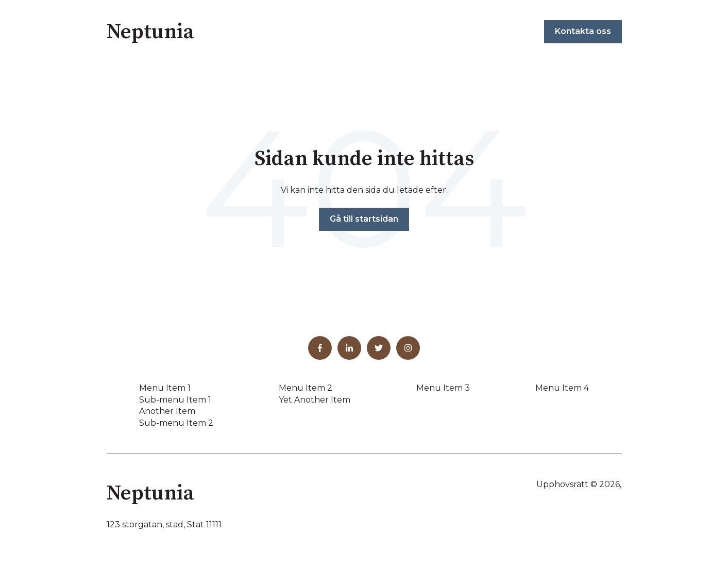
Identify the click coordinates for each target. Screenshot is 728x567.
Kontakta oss (583, 31)
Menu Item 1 (165, 388)
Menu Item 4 (562, 388)
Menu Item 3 (443, 388)
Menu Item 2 (306, 388)
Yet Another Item (315, 400)
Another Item (167, 411)
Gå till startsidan (364, 219)
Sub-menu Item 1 (175, 400)
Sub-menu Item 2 (176, 423)
